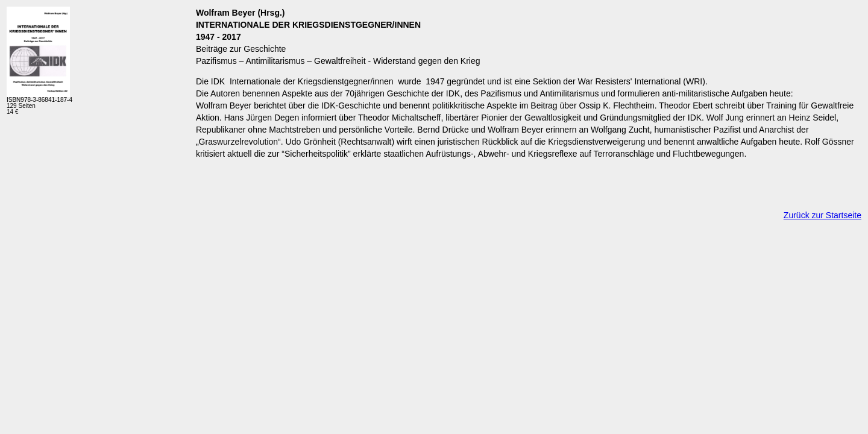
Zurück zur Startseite (822, 215)
